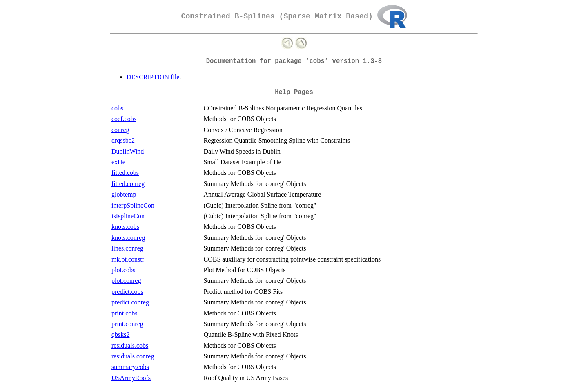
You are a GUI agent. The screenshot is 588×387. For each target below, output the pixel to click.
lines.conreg (127, 248)
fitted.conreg (128, 184)
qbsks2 (120, 334)
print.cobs (125, 313)
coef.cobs (124, 119)
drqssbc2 (123, 140)
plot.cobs (123, 270)
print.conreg (127, 324)
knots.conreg (128, 238)
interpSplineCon (133, 205)
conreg (120, 130)
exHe (118, 162)
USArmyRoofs (131, 378)
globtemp (124, 194)
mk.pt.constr (128, 259)
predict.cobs (127, 292)
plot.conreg (126, 281)
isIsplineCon (128, 216)
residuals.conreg (133, 356)
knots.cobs (125, 227)
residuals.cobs (130, 346)
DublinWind (128, 151)
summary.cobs (130, 367)
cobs (117, 108)
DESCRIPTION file (153, 77)
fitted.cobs (125, 173)
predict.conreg (130, 302)
